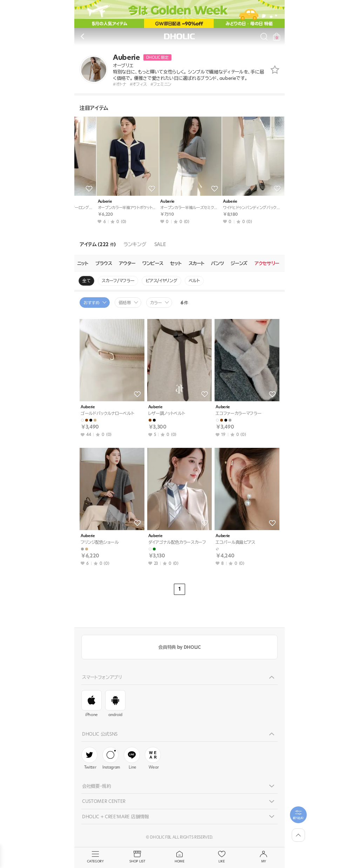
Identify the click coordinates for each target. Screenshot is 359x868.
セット (176, 263)
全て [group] (86, 281)
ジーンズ (239, 263)
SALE (160, 245)
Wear (153, 758)
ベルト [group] (194, 281)
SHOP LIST (137, 857)
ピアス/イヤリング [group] (161, 281)
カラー (156, 303)
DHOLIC (179, 37)
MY (264, 857)
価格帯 (125, 303)
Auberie (86, 202)
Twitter (89, 758)
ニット (83, 263)
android (115, 704)
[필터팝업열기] (298, 815)
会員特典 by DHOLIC (179, 647)
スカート (197, 263)
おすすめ (92, 303)
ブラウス (104, 263)
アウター (127, 263)
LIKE (222, 857)
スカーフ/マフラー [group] (118, 281)
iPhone (92, 704)
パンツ (217, 263)
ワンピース (153, 263)
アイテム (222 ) (98, 245)
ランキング (135, 245)
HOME (179, 857)
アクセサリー (267, 263)
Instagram (111, 758)
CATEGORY (95, 857)
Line (132, 758)
